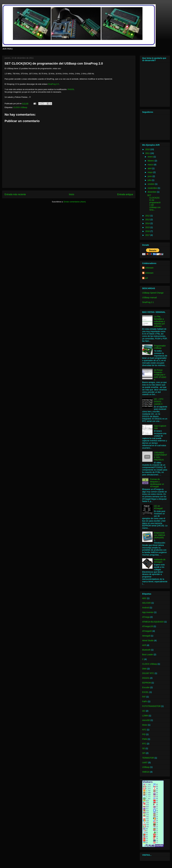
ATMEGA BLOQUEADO (153, 622)
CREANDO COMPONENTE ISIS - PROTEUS (161, 456)
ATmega (146, 617)
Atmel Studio (148, 640)
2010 (148, 149)
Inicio (72, 194)
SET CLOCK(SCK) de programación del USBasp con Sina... (154, 203)
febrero (151, 161)
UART (145, 763)
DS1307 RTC (148, 673)
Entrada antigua (125, 194)
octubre (151, 184)
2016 (148, 231)
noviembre (153, 188)
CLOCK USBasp (20, 107)
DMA (144, 669)
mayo (150, 172)
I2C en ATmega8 (158, 507)
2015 (148, 227)
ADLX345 (146, 603)
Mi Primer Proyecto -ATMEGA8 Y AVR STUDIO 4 (160, 375)
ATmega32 (147, 631)
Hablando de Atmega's (160, 561)
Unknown (149, 268)
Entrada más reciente (15, 194)
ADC (144, 598)
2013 (148, 220)
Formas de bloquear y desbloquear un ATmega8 (157, 483)
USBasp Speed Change (153, 293)
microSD (146, 720)
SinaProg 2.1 (148, 302)
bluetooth (146, 650)
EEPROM (147, 683)
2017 (148, 235)
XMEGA (146, 772)
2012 (148, 216)
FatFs (145, 701)
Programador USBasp (160, 347)
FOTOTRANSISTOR (151, 706)
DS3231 (146, 678)
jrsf (146, 278)
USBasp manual (149, 297)
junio (150, 176)
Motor (145, 725)
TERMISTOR (148, 758)
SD (144, 748)
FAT (144, 697)
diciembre (152, 192)
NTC (144, 730)
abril (150, 168)
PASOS (71, 89)
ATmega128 (148, 626)
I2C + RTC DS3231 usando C (159, 402)
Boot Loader (148, 655)
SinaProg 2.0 (53, 84)
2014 (148, 223)
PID (144, 734)
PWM (145, 739)
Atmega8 (146, 636)
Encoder (146, 687)
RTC (144, 744)
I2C (144, 711)
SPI (144, 753)
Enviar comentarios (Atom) (75, 202)
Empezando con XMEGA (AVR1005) (160, 535)
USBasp (146, 767)
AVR (144, 645)
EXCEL (145, 692)
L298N (145, 716)
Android (146, 608)
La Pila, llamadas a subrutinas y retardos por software (159, 321)
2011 (148, 153)
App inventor (148, 612)
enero (150, 157)
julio (150, 180)
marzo (151, 165)
